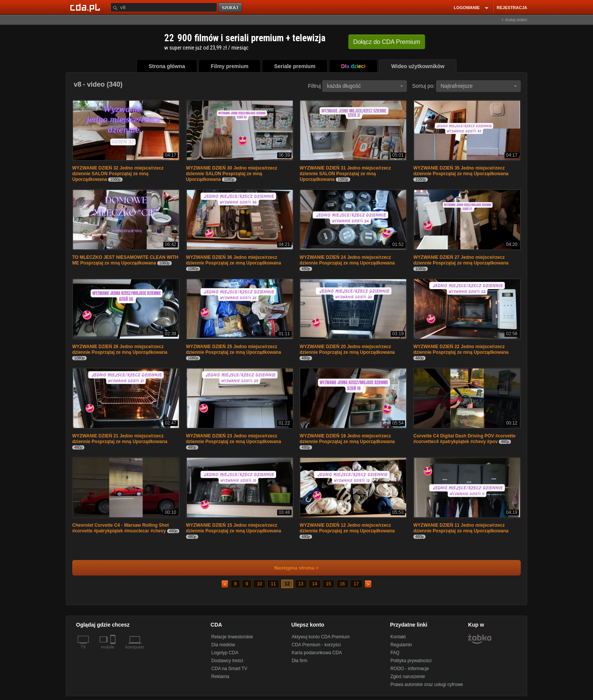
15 (328, 584)
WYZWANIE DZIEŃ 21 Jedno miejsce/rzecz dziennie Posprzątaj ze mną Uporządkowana (120, 439)
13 (301, 584)
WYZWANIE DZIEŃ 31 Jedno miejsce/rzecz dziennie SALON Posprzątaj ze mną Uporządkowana (345, 174)
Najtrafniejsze (479, 86)
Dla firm (299, 661)
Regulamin (401, 645)
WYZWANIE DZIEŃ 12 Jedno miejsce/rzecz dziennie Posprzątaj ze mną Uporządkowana (347, 528)
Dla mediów (223, 645)
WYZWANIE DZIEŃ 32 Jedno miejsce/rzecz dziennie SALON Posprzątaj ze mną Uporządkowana (118, 174)
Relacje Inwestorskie (232, 637)
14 (314, 584)
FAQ (395, 653)
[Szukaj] (164, 7)
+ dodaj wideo (514, 20)
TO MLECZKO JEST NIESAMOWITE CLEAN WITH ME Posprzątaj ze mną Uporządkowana (125, 260)
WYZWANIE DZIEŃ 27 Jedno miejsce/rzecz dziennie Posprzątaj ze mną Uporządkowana (461, 260)
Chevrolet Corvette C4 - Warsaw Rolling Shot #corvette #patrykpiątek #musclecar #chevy (121, 528)
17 (356, 584)
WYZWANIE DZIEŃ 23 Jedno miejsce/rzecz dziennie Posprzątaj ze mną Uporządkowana (234, 439)
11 (273, 584)
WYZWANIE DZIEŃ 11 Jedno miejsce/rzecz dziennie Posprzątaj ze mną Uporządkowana (461, 528)
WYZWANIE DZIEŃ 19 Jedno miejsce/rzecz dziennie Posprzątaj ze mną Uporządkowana (347, 439)
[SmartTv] (114, 652)
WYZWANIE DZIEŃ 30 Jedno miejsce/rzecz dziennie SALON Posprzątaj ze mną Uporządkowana (232, 174)
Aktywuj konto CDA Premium (321, 637)
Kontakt (398, 637)
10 (259, 584)
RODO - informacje (410, 669)
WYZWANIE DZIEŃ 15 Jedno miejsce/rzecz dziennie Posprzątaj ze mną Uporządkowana (234, 528)
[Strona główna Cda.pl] (86, 7)
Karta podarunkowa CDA (317, 653)
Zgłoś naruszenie (407, 677)
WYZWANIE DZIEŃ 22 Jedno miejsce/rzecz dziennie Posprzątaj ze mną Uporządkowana (461, 349)
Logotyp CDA (225, 653)
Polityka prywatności (411, 661)
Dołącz (387, 42)
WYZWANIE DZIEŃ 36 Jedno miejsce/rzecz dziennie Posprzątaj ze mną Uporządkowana (234, 260)
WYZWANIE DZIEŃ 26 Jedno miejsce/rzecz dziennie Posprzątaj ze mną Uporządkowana (120, 349)
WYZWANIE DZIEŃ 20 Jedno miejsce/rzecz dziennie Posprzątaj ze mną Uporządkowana (347, 349)
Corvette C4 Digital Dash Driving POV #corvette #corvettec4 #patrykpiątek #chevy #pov (464, 439)
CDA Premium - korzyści (316, 645)
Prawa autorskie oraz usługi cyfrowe (427, 684)
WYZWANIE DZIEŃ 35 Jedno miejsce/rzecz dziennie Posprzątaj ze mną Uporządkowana (461, 171)
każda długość (365, 86)
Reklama (220, 677)
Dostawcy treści (227, 661)
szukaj (231, 8)
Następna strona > (291, 568)
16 (342, 584)
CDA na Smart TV (229, 669)
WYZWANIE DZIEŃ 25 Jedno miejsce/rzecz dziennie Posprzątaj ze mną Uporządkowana (234, 349)
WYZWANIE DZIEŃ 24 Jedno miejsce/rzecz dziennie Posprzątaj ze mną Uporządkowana (347, 260)
